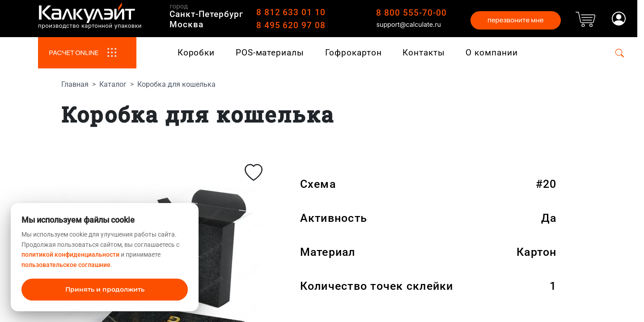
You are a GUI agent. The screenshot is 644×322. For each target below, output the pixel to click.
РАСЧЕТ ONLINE (87, 53)
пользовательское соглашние (66, 265)
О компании (492, 53)
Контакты (424, 53)
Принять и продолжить (105, 289)
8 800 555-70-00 (411, 13)
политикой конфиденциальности (70, 254)
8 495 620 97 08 (291, 25)
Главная (75, 84)
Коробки (196, 53)
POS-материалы (270, 53)
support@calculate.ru (409, 24)
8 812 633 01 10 (291, 12)
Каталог (113, 84)
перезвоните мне (516, 20)
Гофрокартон (354, 53)
